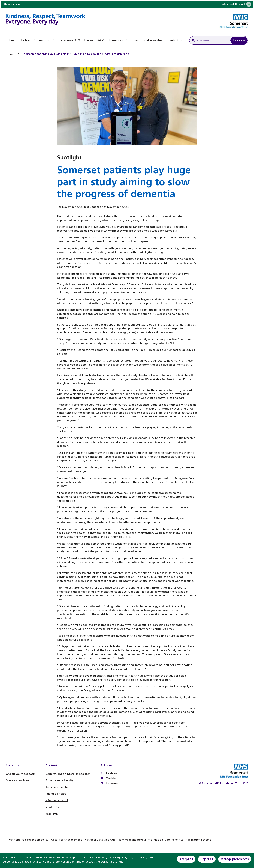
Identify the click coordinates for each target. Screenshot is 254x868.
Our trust (28, 40)
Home (12, 40)
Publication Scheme (198, 840)
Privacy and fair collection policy (27, 840)
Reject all (207, 859)
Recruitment (119, 40)
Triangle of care (56, 794)
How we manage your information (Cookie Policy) (150, 840)
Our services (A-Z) (69, 40)
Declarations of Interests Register (68, 774)
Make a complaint (18, 780)
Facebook (109, 773)
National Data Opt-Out (100, 840)
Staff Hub (52, 814)
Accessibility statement (66, 840)
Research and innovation (148, 40)
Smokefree (53, 807)
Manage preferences (235, 859)
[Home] (45, 20)
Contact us (177, 40)
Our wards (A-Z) (94, 40)
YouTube (108, 778)
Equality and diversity (59, 780)
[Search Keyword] (239, 40)
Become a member (57, 787)
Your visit (47, 40)
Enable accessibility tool (235, 4)
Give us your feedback (20, 774)
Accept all (186, 859)
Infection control (57, 800)
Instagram (109, 783)
